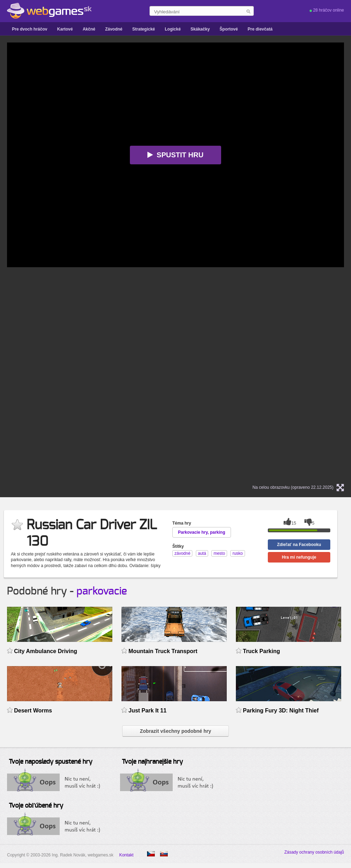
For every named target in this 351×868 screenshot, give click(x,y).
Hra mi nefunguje (299, 557)
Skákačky (200, 29)
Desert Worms (33, 711)
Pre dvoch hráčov (30, 29)
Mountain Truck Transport (163, 651)
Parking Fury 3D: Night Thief (281, 711)
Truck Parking (261, 651)
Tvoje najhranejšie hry (152, 762)
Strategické (144, 29)
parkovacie (102, 591)
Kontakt (127, 855)
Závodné (114, 29)
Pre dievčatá (260, 29)
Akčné (89, 29)
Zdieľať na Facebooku (299, 545)
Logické (173, 29)
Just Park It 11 (147, 711)
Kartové (65, 29)
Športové (229, 29)
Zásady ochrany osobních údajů (314, 852)
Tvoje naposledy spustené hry (51, 762)
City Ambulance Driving (46, 651)
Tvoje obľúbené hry (36, 806)
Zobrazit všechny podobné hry (175, 731)
